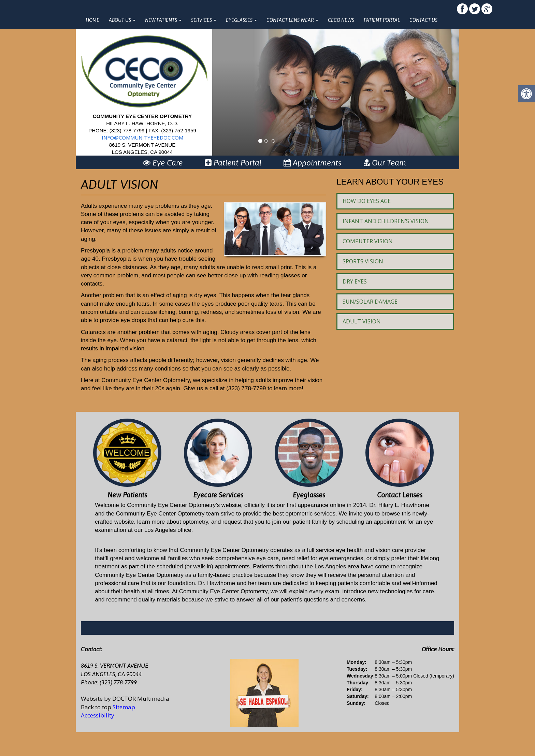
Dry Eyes (355, 281)
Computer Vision (368, 241)
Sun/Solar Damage (370, 302)
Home (92, 20)
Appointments (313, 163)
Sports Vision (363, 261)
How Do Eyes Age (367, 201)
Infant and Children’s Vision (386, 221)
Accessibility (98, 715)
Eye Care (163, 163)
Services (204, 20)
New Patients (163, 20)
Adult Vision (362, 321)
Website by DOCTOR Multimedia (125, 699)
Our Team (385, 163)
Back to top (96, 707)
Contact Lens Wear (292, 20)
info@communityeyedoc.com (142, 137)
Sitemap (124, 707)
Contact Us (423, 20)
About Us (122, 20)
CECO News (341, 20)
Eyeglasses (241, 20)
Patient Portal (382, 20)
